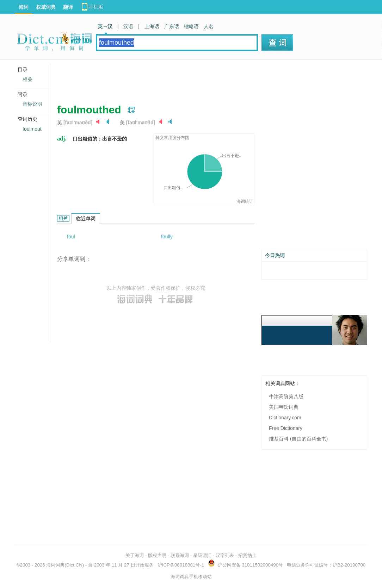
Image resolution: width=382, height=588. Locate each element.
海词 (24, 7)
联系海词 (180, 555)
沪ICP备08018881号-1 (181, 565)
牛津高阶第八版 (286, 396)
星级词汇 (202, 555)
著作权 (163, 288)
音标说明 (32, 104)
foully (167, 237)
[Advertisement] (185, 79)
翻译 (68, 7)
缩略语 (191, 26)
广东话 (172, 26)
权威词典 (46, 7)
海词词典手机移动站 (191, 577)
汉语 (128, 26)
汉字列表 (225, 555)
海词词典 (55, 565)
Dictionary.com (285, 418)
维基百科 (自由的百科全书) (298, 439)
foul (71, 237)
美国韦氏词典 (284, 407)
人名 (209, 26)
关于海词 (135, 555)
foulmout (32, 129)
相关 (27, 79)
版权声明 (157, 555)
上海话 (152, 26)
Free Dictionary (286, 428)
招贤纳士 (247, 555)
